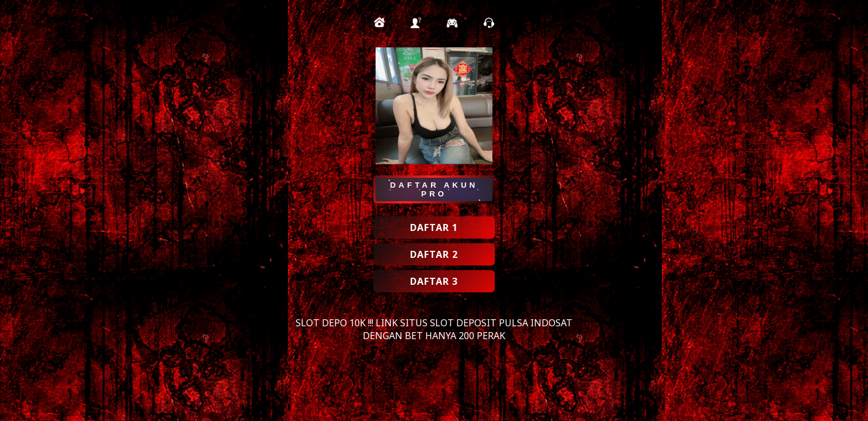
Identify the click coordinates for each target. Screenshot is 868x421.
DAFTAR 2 (434, 254)
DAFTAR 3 (434, 281)
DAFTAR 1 (434, 227)
